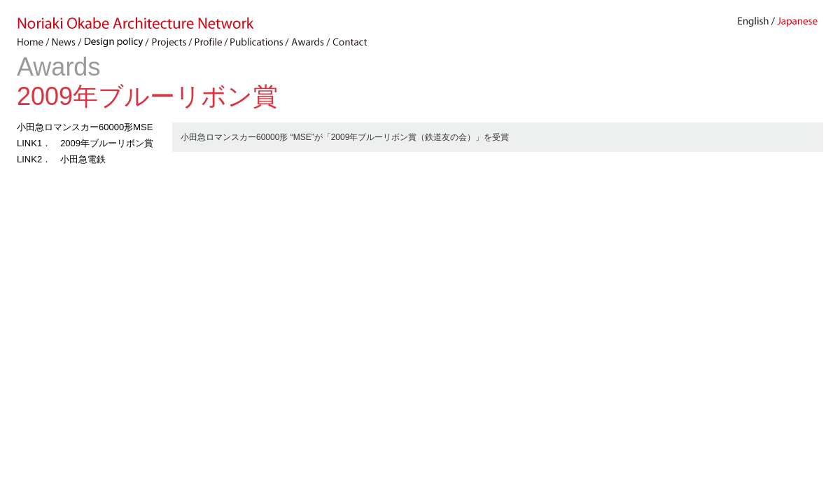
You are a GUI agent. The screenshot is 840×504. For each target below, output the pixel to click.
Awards (58, 67)
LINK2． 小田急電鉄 (61, 159)
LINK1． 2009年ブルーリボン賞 (85, 143)
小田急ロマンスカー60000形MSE (85, 127)
